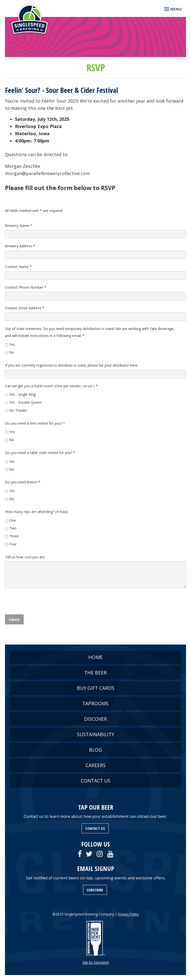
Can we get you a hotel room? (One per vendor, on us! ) (51, 386)
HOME (95, 657)
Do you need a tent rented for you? (35, 423)
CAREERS (96, 765)
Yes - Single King (22, 394)
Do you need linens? (23, 482)
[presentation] (43, 601)
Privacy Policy (128, 914)
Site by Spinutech (96, 962)
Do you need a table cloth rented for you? (40, 453)
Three (14, 536)
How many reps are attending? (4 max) (36, 512)
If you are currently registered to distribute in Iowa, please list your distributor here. (72, 365)
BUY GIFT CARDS (96, 688)
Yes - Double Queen (25, 402)
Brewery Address (20, 246)
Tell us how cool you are (25, 557)
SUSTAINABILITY (95, 734)
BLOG (95, 750)
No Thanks (18, 410)
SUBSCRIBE (95, 890)
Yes (12, 344)
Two (13, 528)
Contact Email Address (25, 308)
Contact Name (18, 267)
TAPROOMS (95, 703)
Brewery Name (19, 226)
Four (13, 544)
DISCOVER (95, 719)
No (12, 352)
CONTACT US (96, 781)
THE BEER (95, 673)
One (13, 520)
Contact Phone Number (26, 287)
